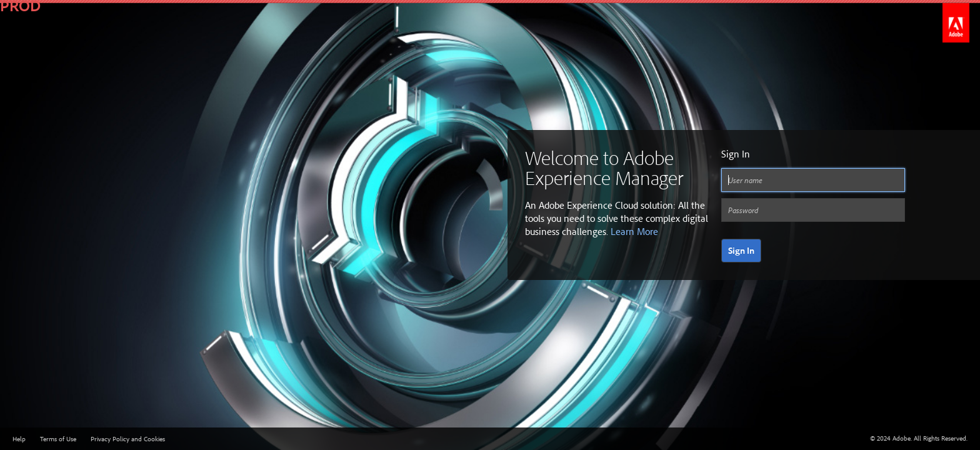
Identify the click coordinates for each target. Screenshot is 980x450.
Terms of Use (58, 439)
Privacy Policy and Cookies (128, 439)
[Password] (813, 210)
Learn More (634, 231)
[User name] (813, 180)
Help (19, 439)
